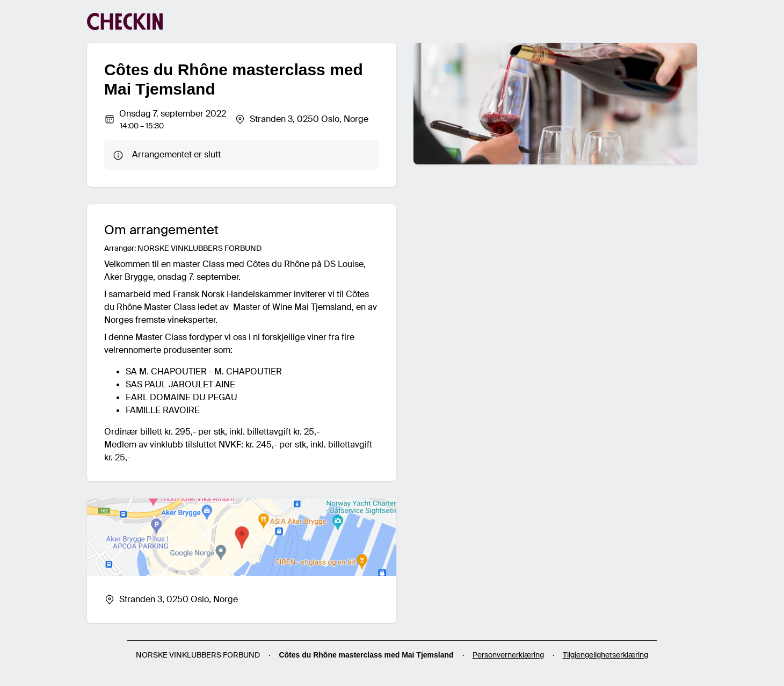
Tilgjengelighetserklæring (605, 655)
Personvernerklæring (508, 655)
